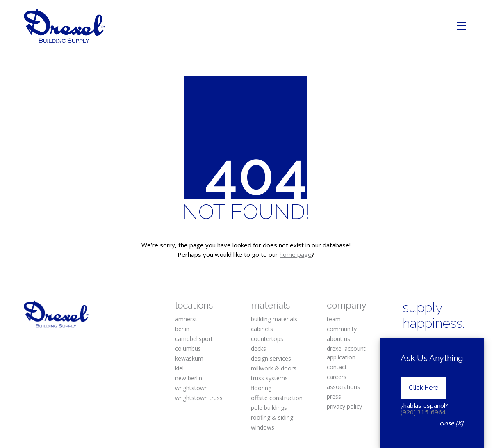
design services (271, 358)
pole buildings (269, 408)
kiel (179, 368)
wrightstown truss (199, 398)
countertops (267, 339)
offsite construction (277, 398)
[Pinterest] (458, 345)
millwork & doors (274, 368)
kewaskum (189, 358)
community (342, 329)
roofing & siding (272, 417)
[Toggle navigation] (461, 26)
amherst (186, 319)
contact (337, 367)
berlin (182, 329)
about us (338, 339)
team (334, 319)
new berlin (189, 378)
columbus (188, 349)
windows (263, 427)
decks (259, 349)
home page (296, 254)
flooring (261, 388)
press (334, 397)
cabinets (262, 329)
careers (337, 377)
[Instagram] (434, 345)
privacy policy (344, 406)
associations (343, 387)
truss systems (269, 378)
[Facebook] (410, 345)
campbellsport (194, 339)
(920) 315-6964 (423, 425)
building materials (274, 319)
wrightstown (191, 388)
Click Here (424, 401)
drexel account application (346, 353)
